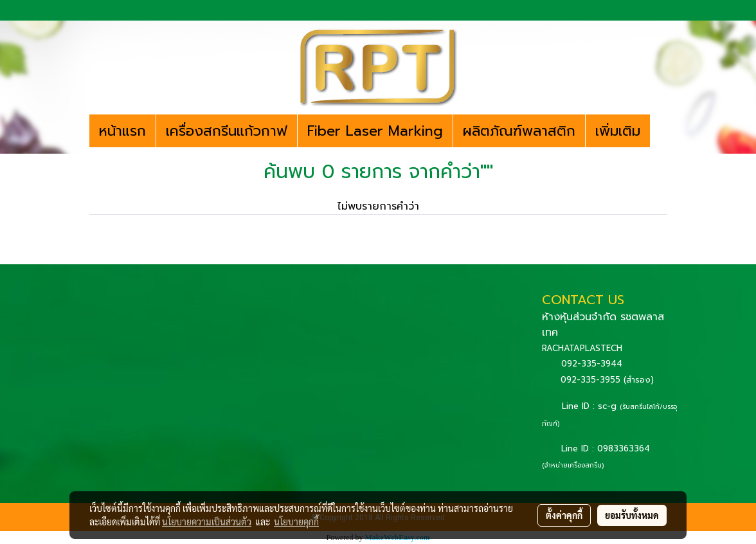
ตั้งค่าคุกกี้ (564, 515)
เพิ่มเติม (618, 131)
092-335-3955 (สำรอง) (607, 380)
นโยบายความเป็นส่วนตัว (207, 521)
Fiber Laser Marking (375, 131)
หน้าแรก (122, 131)
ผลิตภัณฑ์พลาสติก (519, 131)
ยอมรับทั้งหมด (632, 515)
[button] (661, 131)
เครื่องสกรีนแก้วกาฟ (227, 131)
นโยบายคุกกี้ (296, 521)
